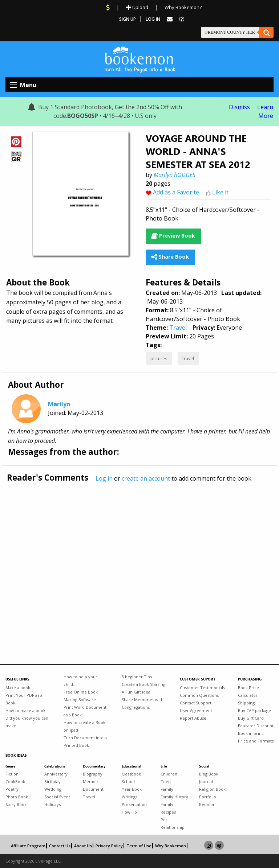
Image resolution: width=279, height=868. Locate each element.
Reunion (207, 804)
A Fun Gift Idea (136, 692)
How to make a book (25, 710)
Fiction (12, 774)
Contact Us (60, 846)
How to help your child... (80, 680)
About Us (83, 846)
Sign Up (128, 19)
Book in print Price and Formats (256, 737)
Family (167, 789)
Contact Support (196, 703)
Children (169, 774)
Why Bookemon (171, 846)
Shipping (246, 703)
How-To (129, 812)
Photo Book (17, 797)
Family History (174, 797)
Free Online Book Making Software (81, 696)
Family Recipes (168, 808)
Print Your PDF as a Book (24, 699)
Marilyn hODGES (175, 175)
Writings (130, 797)
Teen (166, 781)
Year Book (132, 789)
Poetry (12, 789)
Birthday (52, 781)
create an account (146, 478)
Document (93, 789)
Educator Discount (256, 726)
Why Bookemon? (183, 7)
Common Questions (199, 695)
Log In (153, 19)
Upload (137, 7)
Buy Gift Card (251, 718)
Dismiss (239, 107)
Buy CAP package (254, 710)
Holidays (52, 804)
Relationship (173, 827)
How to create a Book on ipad (84, 726)
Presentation (134, 804)
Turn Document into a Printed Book (85, 741)
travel (188, 359)
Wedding (53, 789)
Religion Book (212, 789)
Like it (220, 192)
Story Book (16, 804)
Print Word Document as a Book (85, 711)
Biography (93, 774)
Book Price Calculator (248, 691)
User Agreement (196, 710)
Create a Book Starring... (145, 684)
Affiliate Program (28, 846)
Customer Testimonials (202, 688)
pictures (159, 359)
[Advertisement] (139, 558)
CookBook (15, 781)
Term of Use (139, 846)
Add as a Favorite (176, 192)
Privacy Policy (109, 846)
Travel (178, 328)
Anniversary (56, 774)
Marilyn (59, 404)
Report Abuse (193, 718)
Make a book (18, 688)
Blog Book (209, 774)
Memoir (91, 781)
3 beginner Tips (137, 677)
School (128, 781)
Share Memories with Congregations (143, 703)
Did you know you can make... (27, 722)
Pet (164, 820)
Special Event (57, 797)
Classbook (131, 774)
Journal (206, 781)
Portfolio (208, 797)
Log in (104, 478)
